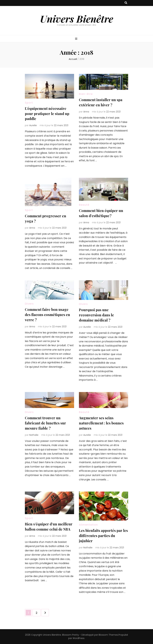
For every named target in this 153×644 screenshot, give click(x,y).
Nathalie (34, 435)
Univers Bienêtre (77, 19)
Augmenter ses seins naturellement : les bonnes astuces (101, 423)
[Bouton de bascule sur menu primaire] (77, 39)
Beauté (84, 205)
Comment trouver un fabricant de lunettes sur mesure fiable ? (45, 423)
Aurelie (33, 125)
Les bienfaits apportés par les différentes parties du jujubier (103, 536)
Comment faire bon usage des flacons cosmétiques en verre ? (47, 315)
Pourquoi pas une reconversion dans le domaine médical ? (96, 315)
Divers (29, 304)
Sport (29, 103)
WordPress (79, 638)
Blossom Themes (108, 635)
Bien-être (86, 94)
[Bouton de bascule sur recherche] (126, 3)
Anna (86, 112)
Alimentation (88, 525)
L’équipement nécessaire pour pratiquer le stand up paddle (47, 114)
